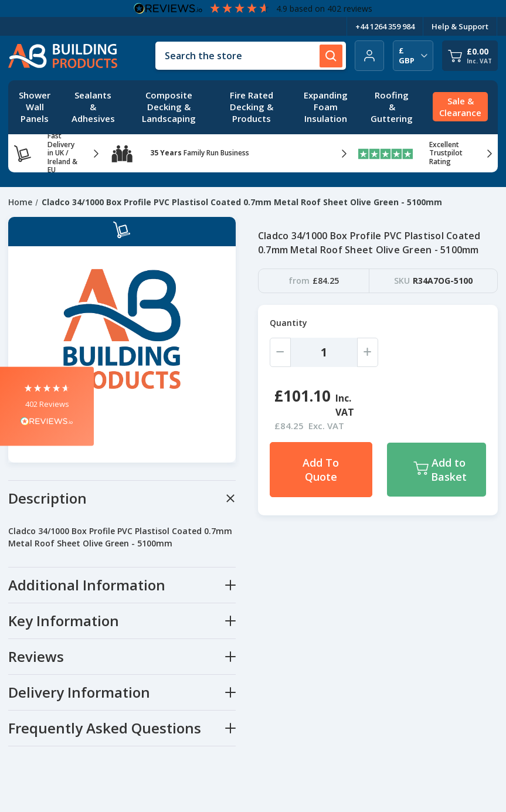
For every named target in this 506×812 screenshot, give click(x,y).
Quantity (288, 323)
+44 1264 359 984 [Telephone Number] (385, 26)
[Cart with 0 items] (470, 56)
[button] (47, 406)
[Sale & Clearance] (460, 107)
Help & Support (460, 26)
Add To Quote (321, 470)
